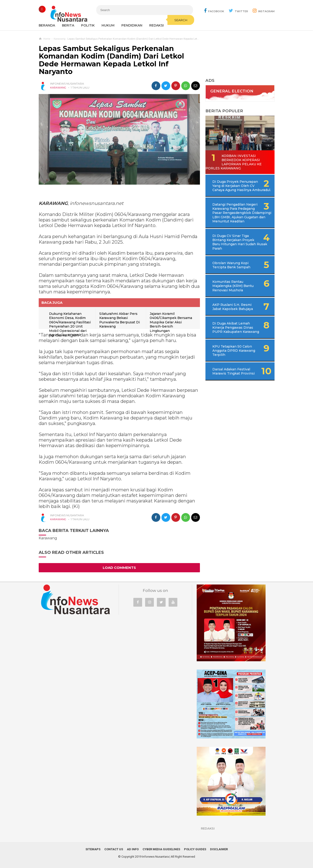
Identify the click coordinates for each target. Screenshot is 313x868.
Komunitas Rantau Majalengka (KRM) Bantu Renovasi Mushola (233, 286)
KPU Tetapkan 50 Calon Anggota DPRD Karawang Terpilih (234, 351)
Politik (88, 25)
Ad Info (133, 849)
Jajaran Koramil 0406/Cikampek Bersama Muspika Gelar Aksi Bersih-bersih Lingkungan (171, 322)
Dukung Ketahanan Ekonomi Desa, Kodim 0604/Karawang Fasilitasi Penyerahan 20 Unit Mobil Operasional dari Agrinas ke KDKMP (70, 324)
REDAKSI (156, 25)
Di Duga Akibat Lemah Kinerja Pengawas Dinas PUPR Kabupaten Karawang (236, 328)
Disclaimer (219, 849)
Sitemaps (93, 849)
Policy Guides (195, 849)
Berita (68, 25)
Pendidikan (132, 25)
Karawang (58, 88)
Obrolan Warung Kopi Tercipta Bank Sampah (231, 265)
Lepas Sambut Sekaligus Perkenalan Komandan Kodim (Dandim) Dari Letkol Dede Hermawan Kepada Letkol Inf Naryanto (111, 60)
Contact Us (114, 849)
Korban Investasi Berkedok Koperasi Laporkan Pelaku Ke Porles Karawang (234, 162)
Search (181, 20)
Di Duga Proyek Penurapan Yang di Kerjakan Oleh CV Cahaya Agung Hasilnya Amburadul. (242, 186)
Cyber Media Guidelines (161, 849)
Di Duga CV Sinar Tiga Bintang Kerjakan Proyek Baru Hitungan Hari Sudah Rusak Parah (240, 242)
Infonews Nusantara (155, 857)
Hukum (108, 25)
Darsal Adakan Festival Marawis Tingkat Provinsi (234, 371)
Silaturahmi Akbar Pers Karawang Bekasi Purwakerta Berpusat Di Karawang (120, 320)
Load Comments (119, 568)
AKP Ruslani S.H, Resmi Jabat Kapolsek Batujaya (233, 307)
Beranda (47, 25)
